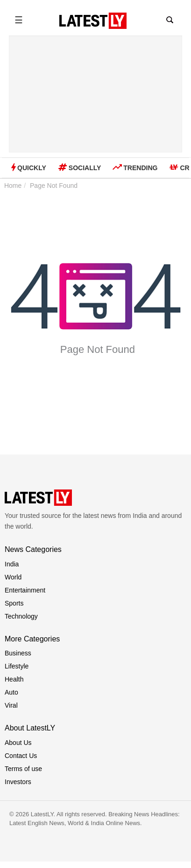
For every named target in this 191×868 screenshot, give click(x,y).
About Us (18, 743)
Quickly (29, 167)
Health (14, 679)
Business (18, 653)
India (12, 564)
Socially (80, 167)
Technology (21, 616)
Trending (135, 167)
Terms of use (23, 769)
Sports (14, 603)
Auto (11, 692)
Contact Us (21, 756)
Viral (11, 705)
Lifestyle (17, 666)
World (13, 577)
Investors (18, 782)
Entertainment (25, 590)
